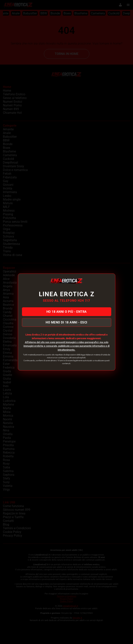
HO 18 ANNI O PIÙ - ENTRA (67, 312)
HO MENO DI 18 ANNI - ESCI (66, 322)
